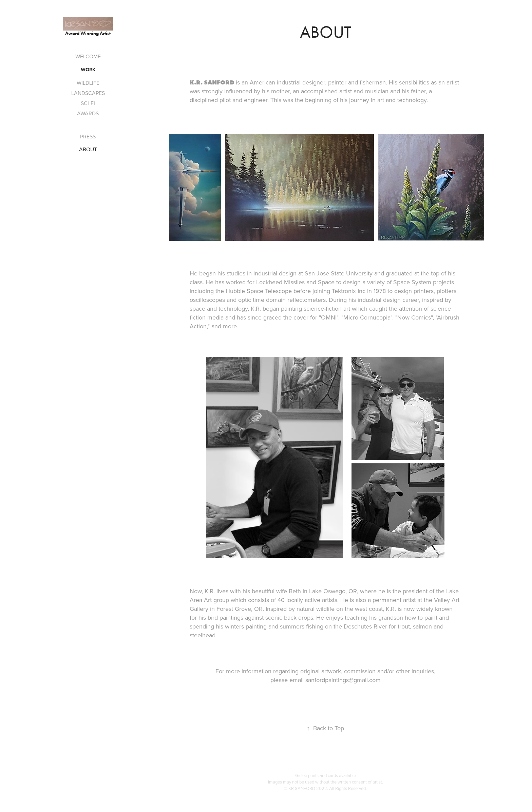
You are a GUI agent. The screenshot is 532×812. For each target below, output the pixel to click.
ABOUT (88, 149)
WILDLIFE (88, 83)
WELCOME (88, 56)
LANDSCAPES (88, 93)
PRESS (88, 136)
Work (88, 70)
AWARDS (88, 113)
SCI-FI (88, 103)
